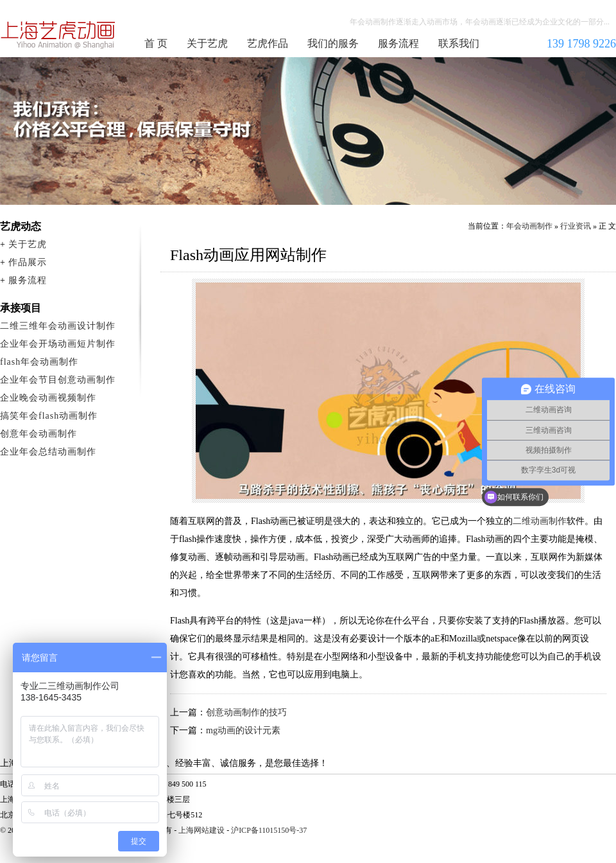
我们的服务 (333, 43)
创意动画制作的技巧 (246, 712)
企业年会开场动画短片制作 (58, 344)
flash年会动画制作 (39, 362)
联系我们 (459, 43)
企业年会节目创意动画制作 (58, 380)
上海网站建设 (201, 830)
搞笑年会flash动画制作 (49, 416)
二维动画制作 (540, 521)
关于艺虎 (207, 43)
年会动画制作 (58, 35)
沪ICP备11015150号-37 (269, 830)
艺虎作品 (268, 43)
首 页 (156, 43)
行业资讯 (576, 226)
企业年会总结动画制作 (48, 452)
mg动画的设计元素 (243, 730)
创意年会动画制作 (38, 434)
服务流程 (398, 43)
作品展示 (28, 262)
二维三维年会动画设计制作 (58, 326)
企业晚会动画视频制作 (48, 398)
